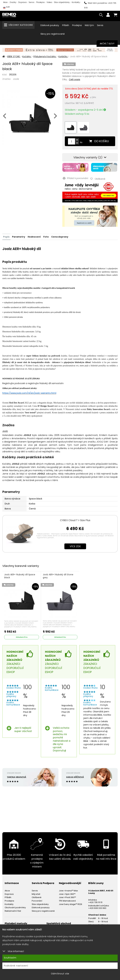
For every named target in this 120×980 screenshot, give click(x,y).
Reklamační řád (13, 910)
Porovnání (37, 899)
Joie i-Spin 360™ (67, 893)
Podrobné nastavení (16, 966)
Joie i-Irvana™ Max (68, 889)
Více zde (75, 545)
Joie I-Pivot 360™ (67, 896)
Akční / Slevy (107, 44)
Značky (13, 2)
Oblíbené (37, 896)
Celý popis (75, 79)
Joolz (16, 79)
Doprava (22, 2)
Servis (31, 2)
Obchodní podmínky (15, 906)
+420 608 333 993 (97, 907)
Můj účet (36, 893)
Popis (6, 235)
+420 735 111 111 (95, 901)
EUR (6, 8)
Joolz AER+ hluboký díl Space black (20, 575)
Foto (46, 235)
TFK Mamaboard (67, 899)
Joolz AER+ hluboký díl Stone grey (58, 575)
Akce (5, 2)
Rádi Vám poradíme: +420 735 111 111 (100, 5)
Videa (49, 2)
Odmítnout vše (60, 974)
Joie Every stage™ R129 (70, 903)
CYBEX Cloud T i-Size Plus (75, 519)
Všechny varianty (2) (90, 157)
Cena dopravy (59, 235)
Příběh (66, 25)
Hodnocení (34, 235)
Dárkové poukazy (50, 25)
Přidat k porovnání (75, 178)
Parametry (18, 235)
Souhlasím (10, 958)
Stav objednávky (62, 2)
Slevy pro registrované (53, 34)
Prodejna (40, 2)
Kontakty (76, 2)
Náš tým (89, 25)
